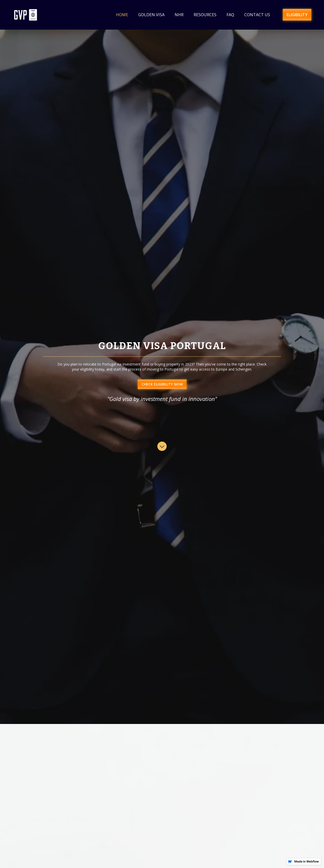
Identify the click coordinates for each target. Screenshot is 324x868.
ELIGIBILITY (297, 15)
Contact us (257, 15)
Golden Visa (151, 15)
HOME (122, 15)
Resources (205, 15)
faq (230, 15)
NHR (179, 15)
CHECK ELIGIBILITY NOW (162, 384)
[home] (26, 15)
